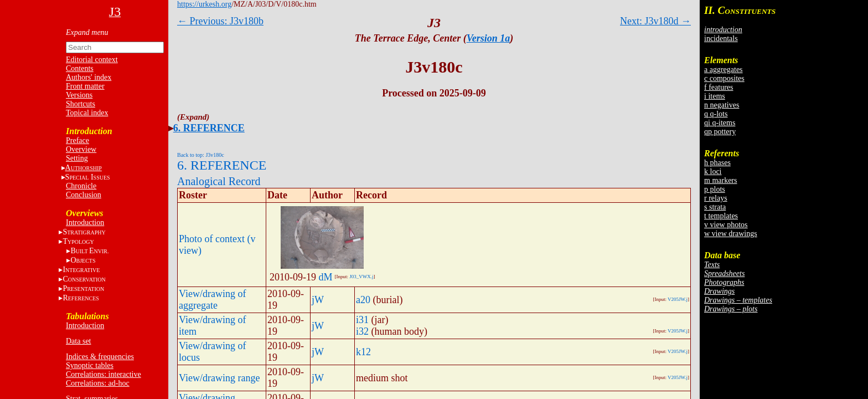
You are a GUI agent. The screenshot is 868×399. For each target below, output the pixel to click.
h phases (717, 163)
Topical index (87, 113)
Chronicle (81, 186)
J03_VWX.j (361, 277)
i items (715, 96)
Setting (77, 158)
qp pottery (720, 132)
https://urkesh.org (204, 4)
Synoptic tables (90, 365)
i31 (362, 320)
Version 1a (489, 38)
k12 (363, 352)
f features (719, 87)
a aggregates (724, 70)
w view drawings (731, 234)
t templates (721, 216)
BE (89, 251)
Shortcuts (81, 104)
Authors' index (89, 77)
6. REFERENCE (209, 128)
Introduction (85, 222)
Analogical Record (219, 181)
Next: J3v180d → (655, 21)
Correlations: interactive (104, 374)
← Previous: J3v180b (220, 21)
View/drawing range (219, 378)
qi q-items (720, 123)
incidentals (721, 39)
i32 (362, 331)
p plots (715, 189)
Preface (77, 140)
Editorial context (92, 60)
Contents (80, 68)
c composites (724, 78)
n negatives (722, 105)
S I (88, 177)
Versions (79, 95)
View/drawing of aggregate (212, 300)
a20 (363, 300)
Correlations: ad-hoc (98, 383)
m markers (720, 180)
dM (326, 277)
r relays (716, 198)
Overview (81, 149)
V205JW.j (678, 299)
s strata (715, 207)
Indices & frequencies (100, 357)
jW (318, 300)
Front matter (85, 86)
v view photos (726, 225)
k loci (713, 172)
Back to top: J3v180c (201, 155)
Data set (78, 341)
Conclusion (84, 195)
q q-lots (716, 114)
